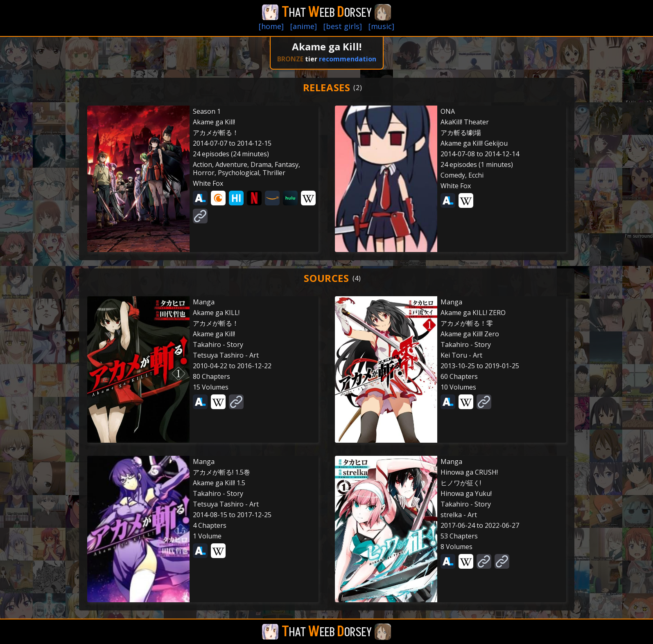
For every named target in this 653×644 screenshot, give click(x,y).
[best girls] (343, 26)
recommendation (348, 59)
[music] (381, 26)
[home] (271, 26)
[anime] (304, 26)
